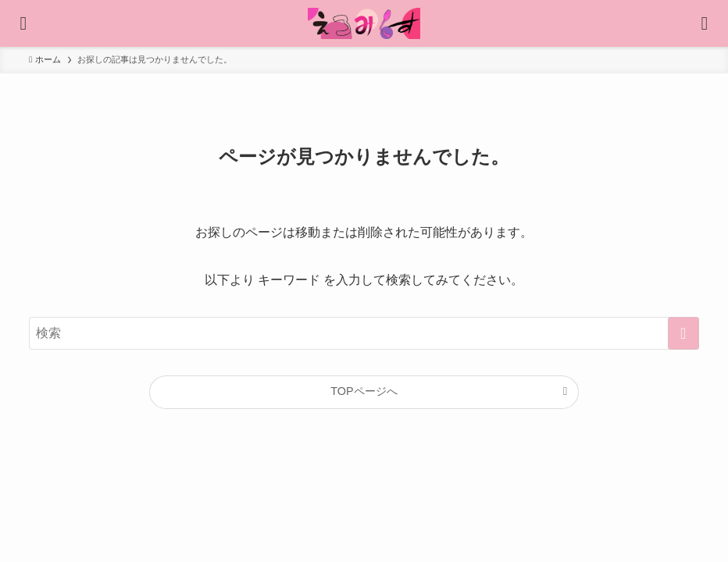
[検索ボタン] (705, 23)
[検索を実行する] (683, 333)
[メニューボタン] (23, 23)
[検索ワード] (364, 333)
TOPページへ (364, 391)
